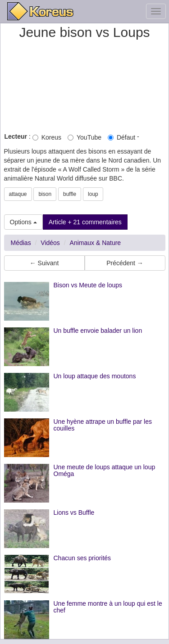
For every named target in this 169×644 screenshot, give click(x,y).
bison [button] (45, 194)
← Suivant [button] (44, 263)
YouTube (84, 137)
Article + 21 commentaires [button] (85, 222)
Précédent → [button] (125, 263)
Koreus (47, 137)
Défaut (121, 137)
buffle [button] (70, 194)
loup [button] (93, 194)
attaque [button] (18, 194)
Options (23, 222)
